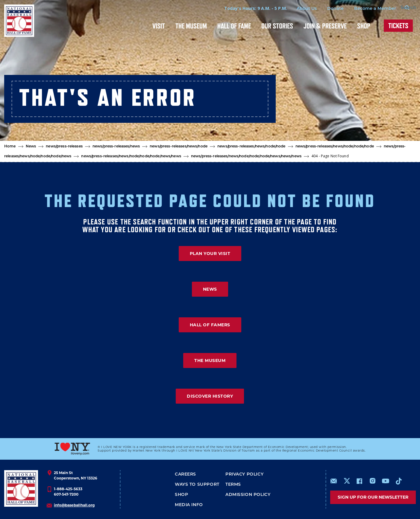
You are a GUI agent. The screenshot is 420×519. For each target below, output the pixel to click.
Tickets (398, 26)
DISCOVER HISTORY (210, 396)
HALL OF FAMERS (210, 325)
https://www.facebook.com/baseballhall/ (359, 481)
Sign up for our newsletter (373, 497)
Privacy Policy (244, 475)
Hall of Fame (234, 26)
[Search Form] (401, 8)
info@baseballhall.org (74, 505)
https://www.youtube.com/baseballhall (386, 481)
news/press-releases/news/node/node (251, 147)
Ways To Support (197, 485)
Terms (233, 485)
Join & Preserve (325, 26)
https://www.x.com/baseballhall (347, 480)
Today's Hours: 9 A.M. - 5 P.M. (245, 8)
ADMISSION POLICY (248, 495)
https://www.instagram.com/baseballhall (372, 481)
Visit (159, 26)
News (31, 147)
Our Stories (277, 26)
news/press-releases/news (116, 147)
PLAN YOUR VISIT (210, 254)
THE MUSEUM (210, 360)
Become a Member (365, 9)
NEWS (210, 289)
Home (10, 147)
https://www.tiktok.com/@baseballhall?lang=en (399, 481)
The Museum (191, 26)
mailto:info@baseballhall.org (334, 481)
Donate (325, 9)
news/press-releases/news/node (179, 147)
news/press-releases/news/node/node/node (335, 147)
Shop (364, 26)
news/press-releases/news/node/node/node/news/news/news (246, 156)
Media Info (189, 505)
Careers (185, 475)
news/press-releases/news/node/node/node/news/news (131, 156)
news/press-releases (64, 147)
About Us (297, 9)
